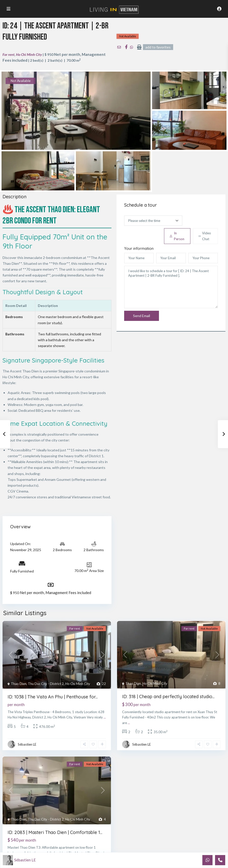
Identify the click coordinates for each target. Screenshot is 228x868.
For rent (9, 54)
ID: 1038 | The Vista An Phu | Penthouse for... (53, 697)
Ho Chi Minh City (29, 54)
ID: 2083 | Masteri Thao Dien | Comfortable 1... (55, 832)
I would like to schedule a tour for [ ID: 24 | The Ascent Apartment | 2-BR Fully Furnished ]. (171, 287)
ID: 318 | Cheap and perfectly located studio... (168, 697)
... (105, 717)
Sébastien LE (27, 744)
